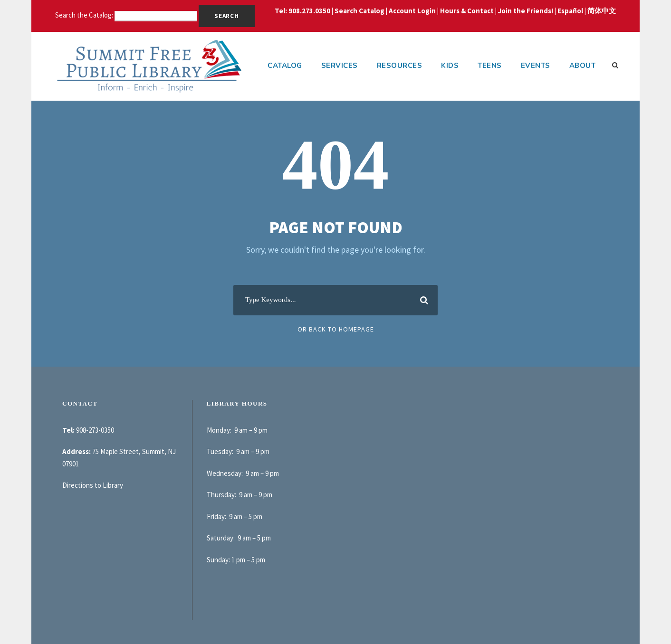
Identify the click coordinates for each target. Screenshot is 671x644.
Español (570, 11)
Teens (490, 66)
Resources (400, 66)
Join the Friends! (526, 11)
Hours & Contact (467, 11)
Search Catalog (359, 11)
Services (340, 66)
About (583, 66)
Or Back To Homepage (336, 329)
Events (536, 66)
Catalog (285, 66)
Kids (450, 66)
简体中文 (602, 11)
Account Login (412, 11)
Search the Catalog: (85, 15)
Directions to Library (93, 485)
